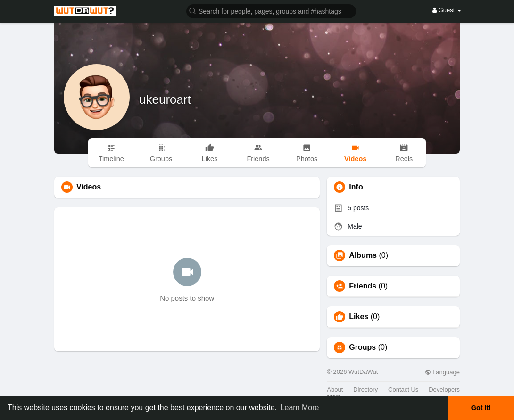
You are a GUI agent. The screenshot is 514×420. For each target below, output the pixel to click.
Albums (363, 255)
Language (442, 372)
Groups (362, 347)
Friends (363, 286)
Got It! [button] (481, 408)
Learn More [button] (300, 408)
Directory (365, 390)
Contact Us (403, 390)
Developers (444, 390)
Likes (359, 317)
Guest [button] (447, 10)
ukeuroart (165, 99)
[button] (271, 11)
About (335, 390)
